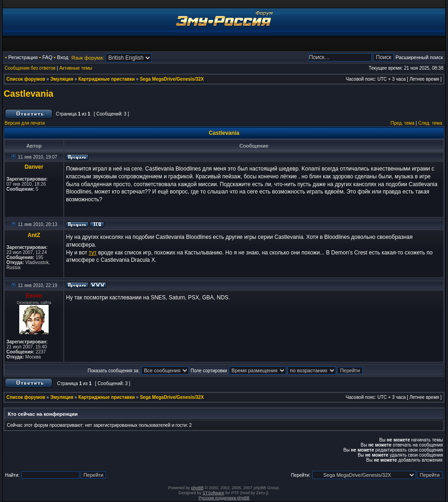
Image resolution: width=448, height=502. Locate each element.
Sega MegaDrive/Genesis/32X (172, 79)
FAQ (47, 57)
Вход (63, 57)
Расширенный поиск (419, 57)
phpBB (197, 488)
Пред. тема (403, 123)
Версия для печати (25, 123)
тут (93, 253)
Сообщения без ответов (30, 68)
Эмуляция (62, 79)
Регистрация (23, 57)
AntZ (34, 235)
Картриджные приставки (107, 79)
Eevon (34, 296)
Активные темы (76, 68)
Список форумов (26, 79)
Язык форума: (88, 58)
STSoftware (213, 493)
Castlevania (28, 94)
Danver (34, 167)
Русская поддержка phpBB (224, 498)
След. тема (430, 123)
